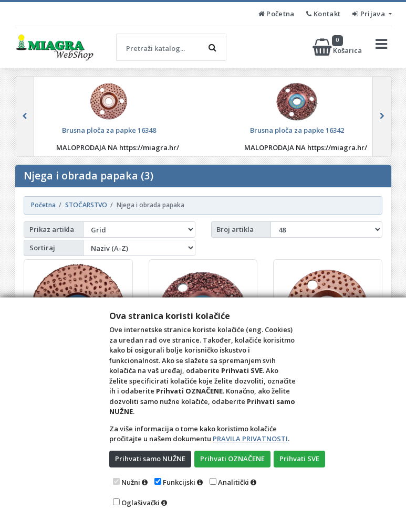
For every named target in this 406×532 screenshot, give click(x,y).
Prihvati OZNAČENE (232, 459)
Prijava (369, 14)
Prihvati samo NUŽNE (150, 459)
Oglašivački (140, 503)
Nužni (131, 482)
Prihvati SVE (299, 459)
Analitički (233, 482)
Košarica (338, 47)
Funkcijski (179, 482)
